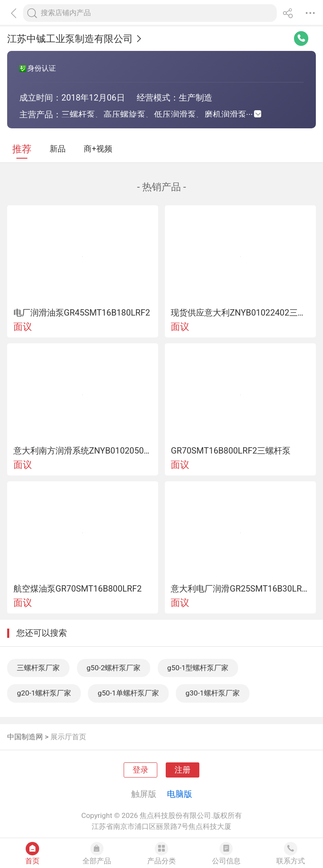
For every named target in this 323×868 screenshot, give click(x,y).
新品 (58, 149)
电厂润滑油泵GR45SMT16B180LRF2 (82, 313)
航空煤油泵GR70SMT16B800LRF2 (78, 589)
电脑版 (180, 794)
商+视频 (98, 149)
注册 (183, 770)
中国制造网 (25, 737)
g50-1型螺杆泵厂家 (198, 668)
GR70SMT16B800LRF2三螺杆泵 (231, 451)
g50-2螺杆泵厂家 (114, 668)
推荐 (22, 149)
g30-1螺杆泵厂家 (213, 693)
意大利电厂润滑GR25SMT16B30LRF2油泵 (240, 589)
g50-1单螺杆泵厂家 (128, 693)
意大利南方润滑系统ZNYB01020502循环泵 (83, 451)
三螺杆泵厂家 (38, 668)
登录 (140, 770)
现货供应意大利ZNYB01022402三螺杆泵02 (240, 313)
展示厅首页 (68, 737)
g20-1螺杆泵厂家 (44, 693)
